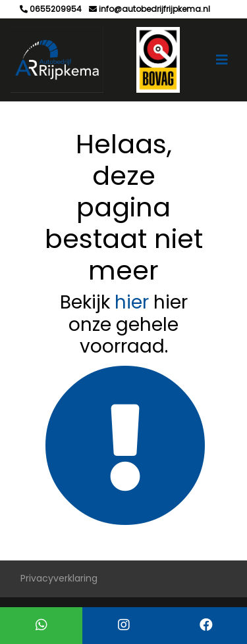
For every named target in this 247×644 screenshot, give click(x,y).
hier (132, 302)
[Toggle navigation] (222, 60)
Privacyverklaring (59, 578)
